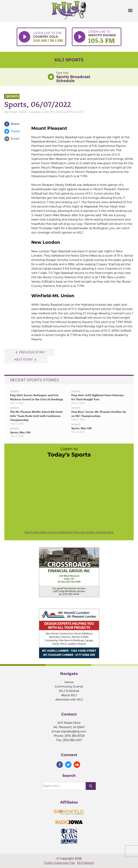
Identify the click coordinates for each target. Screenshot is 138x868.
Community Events (69, 687)
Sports (13, 96)
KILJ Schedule (69, 691)
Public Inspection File (59, 863)
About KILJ (69, 695)
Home (69, 682)
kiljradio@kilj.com (74, 731)
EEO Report (86, 863)
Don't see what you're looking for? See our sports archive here (69, 532)
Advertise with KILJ (69, 700)
